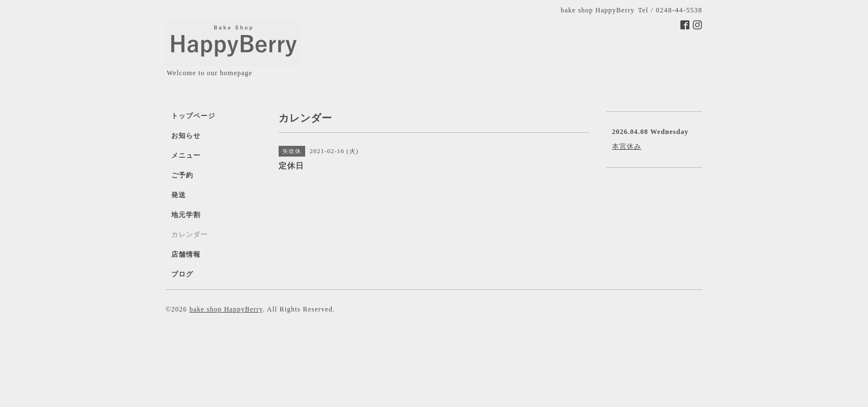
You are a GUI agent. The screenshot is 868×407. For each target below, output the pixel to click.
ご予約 (182, 175)
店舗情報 (186, 254)
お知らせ (186, 136)
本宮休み (627, 146)
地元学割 (186, 215)
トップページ (193, 116)
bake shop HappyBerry (226, 309)
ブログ (182, 274)
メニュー (186, 155)
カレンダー (190, 235)
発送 (179, 195)
